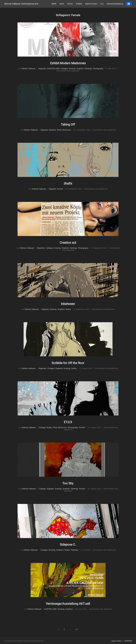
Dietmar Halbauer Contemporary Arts (20, 4)
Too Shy (68, 482)
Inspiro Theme (116, 640)
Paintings (88, 68)
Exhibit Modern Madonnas (68, 63)
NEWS (54, 4)
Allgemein (42, 68)
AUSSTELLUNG (53, 68)
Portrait (60, 189)
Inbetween (68, 303)
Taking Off (68, 124)
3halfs (68, 183)
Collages (64, 68)
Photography (98, 68)
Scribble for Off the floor (68, 362)
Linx (102, 4)
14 (77, 628)
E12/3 (68, 421)
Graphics (80, 68)
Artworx (70, 4)
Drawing (72, 68)
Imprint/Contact (91, 4)
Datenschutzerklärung (115, 4)
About (62, 4)
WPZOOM (128, 640)
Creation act (68, 242)
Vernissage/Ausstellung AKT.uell (68, 602)
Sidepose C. (68, 543)
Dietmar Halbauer (28, 68)
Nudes (68, 309)
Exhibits (79, 4)
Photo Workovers (64, 130)
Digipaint (44, 130)
